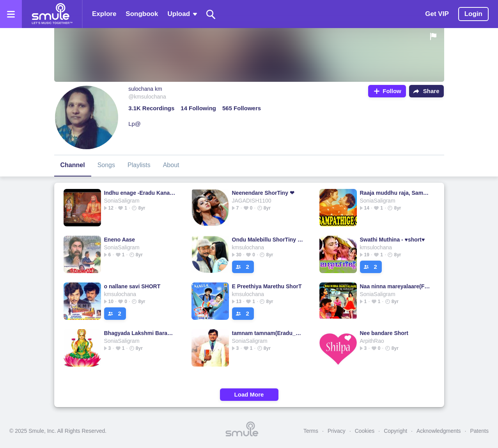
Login (473, 14)
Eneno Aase (120, 240)
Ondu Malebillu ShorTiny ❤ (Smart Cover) (268, 240)
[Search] (211, 14)
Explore (104, 14)
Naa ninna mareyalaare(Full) (396, 286)
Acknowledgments (439, 431)
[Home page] (52, 14)
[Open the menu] (11, 14)
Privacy (337, 431)
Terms (311, 431)
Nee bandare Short (384, 333)
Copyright (395, 431)
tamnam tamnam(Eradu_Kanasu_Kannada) (268, 333)
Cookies (365, 431)
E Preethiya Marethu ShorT (267, 286)
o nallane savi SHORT (132, 286)
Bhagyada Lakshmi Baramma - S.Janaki (140, 333)
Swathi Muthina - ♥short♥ (393, 240)
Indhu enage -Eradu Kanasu (140, 193)
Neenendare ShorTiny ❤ (263, 193)
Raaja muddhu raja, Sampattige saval (396, 193)
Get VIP (437, 14)
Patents (479, 431)
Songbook (142, 14)
